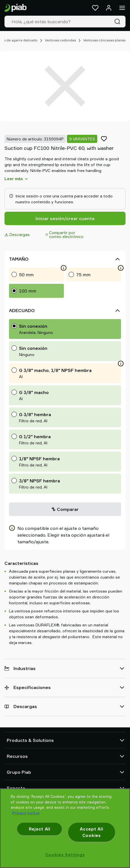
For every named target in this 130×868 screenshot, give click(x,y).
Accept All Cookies (91, 832)
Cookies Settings (65, 855)
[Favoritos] (95, 8)
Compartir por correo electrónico (65, 234)
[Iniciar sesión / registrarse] (109, 8)
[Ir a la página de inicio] (16, 8)
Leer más (17, 179)
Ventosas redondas (60, 40)
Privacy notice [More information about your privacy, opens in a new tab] (26, 813)
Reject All (40, 829)
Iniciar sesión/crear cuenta (65, 218)
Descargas (17, 234)
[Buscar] (119, 22)
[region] (65, 828)
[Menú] (122, 8)
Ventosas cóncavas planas (104, 40)
